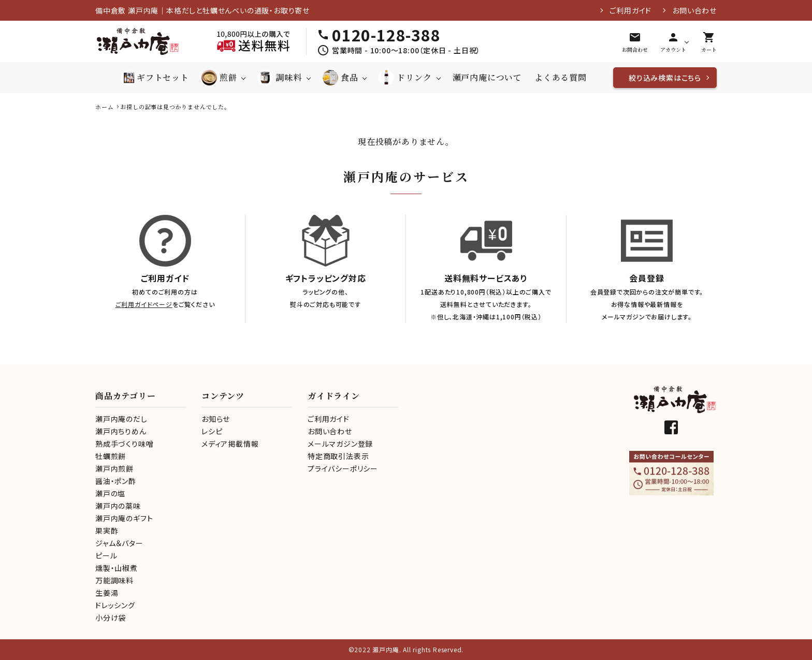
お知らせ (216, 419)
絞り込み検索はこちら (665, 78)
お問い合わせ (694, 10)
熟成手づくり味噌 (124, 444)
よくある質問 (561, 77)
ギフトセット (155, 78)
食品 (340, 78)
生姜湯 (107, 593)
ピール (106, 555)
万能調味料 (114, 580)
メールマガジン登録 (340, 444)
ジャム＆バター (119, 543)
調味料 (279, 78)
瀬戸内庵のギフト (124, 518)
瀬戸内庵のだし (121, 419)
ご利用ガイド (630, 10)
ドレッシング (115, 605)
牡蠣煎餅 (111, 456)
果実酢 (107, 531)
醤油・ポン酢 (116, 481)
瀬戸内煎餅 (114, 468)
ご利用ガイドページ (144, 304)
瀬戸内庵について (487, 77)
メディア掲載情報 (230, 444)
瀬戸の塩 (110, 493)
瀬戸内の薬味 (118, 506)
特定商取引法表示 (338, 456)
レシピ (212, 431)
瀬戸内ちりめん (121, 431)
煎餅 (219, 78)
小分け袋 (111, 618)
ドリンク (405, 78)
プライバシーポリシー (343, 468)
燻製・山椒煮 (117, 568)
